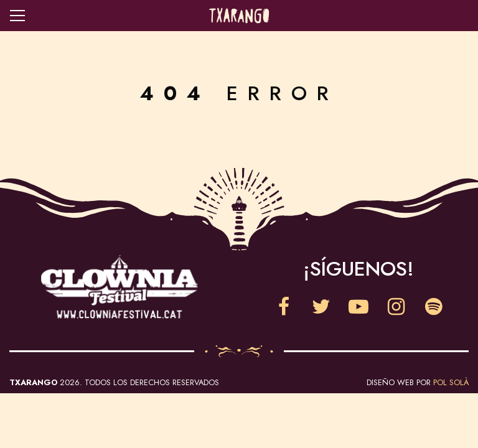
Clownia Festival (119, 287)
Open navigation (17, 16)
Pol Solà (451, 382)
